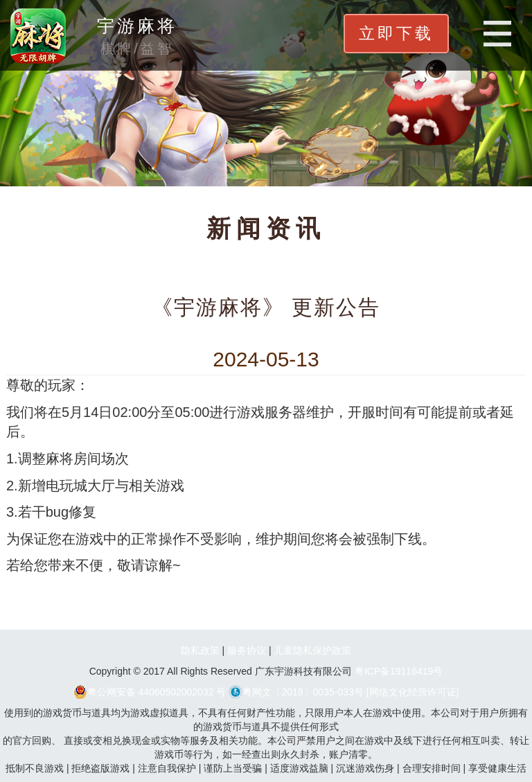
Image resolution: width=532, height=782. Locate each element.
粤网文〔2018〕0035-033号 (296, 692)
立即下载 (396, 33)
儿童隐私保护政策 (312, 650)
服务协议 (247, 650)
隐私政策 (200, 650)
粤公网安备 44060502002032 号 (150, 692)
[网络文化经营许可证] (413, 692)
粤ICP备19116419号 (399, 671)
